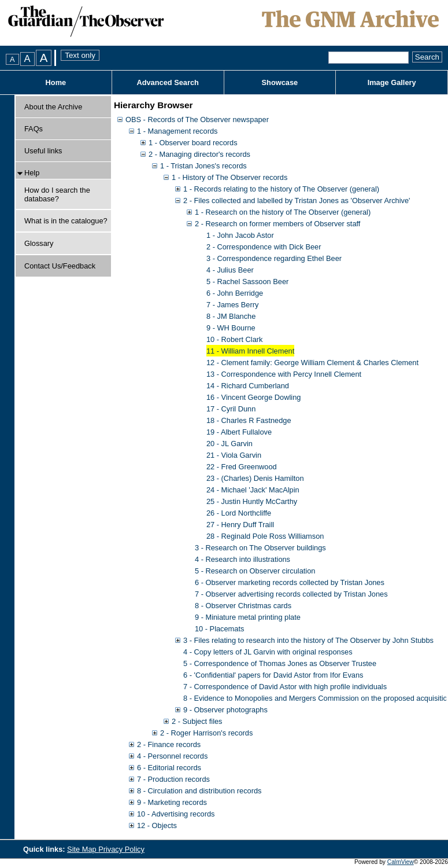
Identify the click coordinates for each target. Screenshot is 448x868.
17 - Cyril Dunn (231, 409)
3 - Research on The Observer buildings (260, 548)
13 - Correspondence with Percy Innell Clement (284, 374)
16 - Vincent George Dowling (253, 397)
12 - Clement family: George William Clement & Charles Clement (312, 363)
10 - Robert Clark (234, 339)
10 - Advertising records (176, 814)
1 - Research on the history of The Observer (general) (283, 212)
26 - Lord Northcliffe (239, 513)
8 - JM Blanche (231, 316)
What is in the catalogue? (66, 221)
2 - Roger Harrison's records (206, 733)
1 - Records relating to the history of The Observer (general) (281, 189)
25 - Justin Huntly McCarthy (252, 501)
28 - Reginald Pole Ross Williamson (265, 536)
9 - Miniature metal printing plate (248, 617)
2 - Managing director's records (199, 154)
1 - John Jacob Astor (240, 235)
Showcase (280, 82)
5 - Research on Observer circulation (255, 571)
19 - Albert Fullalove (239, 432)
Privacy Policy (121, 849)
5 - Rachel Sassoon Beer (247, 282)
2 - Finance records (169, 744)
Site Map (83, 849)
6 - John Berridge (235, 293)
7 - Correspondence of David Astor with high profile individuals (285, 687)
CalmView (401, 862)
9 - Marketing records (172, 802)
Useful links (43, 151)
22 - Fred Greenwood (242, 467)
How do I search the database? (57, 194)
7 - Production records (173, 779)
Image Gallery (392, 82)
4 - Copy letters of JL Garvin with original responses (268, 652)
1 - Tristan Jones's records (203, 166)
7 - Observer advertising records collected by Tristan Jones (291, 594)
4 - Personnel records (172, 756)
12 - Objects (157, 825)
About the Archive (53, 107)
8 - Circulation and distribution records (199, 791)
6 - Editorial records (169, 768)
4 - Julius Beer (230, 270)
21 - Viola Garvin (234, 455)
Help (32, 173)
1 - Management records (177, 131)
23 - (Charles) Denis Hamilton (255, 478)
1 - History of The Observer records (229, 177)
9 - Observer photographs (225, 710)
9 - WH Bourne (231, 328)
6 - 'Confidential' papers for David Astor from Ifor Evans (273, 675)
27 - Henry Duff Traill (240, 525)
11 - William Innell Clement (250, 351)
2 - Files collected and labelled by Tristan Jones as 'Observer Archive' (297, 201)
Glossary (39, 243)
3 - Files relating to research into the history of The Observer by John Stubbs (308, 640)
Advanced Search (167, 82)
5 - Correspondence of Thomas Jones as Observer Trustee (280, 663)
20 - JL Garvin (229, 444)
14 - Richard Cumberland (248, 386)
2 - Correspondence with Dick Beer (264, 247)
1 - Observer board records (193, 143)
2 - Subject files (197, 721)
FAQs (34, 129)
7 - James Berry (232, 305)
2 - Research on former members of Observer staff (277, 224)
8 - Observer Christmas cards (243, 606)
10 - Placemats (219, 629)
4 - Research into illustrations (242, 559)
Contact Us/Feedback (60, 266)
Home (56, 82)
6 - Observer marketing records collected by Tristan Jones (290, 582)
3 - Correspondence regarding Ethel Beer (274, 258)
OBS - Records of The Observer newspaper (197, 119)
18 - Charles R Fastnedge (249, 420)
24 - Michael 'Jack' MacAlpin (253, 490)
